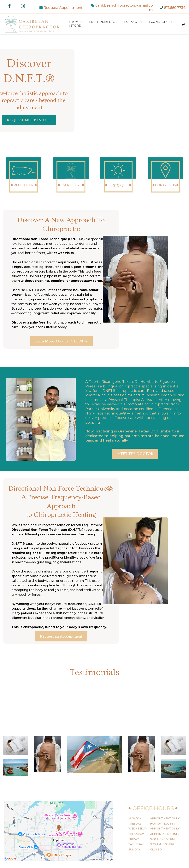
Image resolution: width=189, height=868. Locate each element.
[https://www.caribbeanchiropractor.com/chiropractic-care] (71, 177)
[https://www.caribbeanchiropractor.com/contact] (165, 177)
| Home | (76, 22)
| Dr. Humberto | (103, 22)
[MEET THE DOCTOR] (135, 454)
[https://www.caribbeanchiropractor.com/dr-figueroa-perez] (24, 177)
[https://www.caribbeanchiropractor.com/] (33, 24)
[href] (59, 831)
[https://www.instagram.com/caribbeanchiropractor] (23, 6)
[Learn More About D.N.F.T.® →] (61, 341)
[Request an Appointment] (61, 636)
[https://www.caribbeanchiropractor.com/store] (118, 177)
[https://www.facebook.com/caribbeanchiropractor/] (10, 6)
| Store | (76, 26)
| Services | (133, 22)
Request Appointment (63, 8)
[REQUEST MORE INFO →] (29, 120)
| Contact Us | (161, 22)
